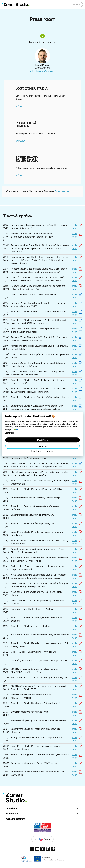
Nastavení (42, 446)
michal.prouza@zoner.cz (42, 71)
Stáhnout (20, 106)
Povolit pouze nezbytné (42, 451)
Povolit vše (42, 440)
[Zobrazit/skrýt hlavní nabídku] (77, 4)
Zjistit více (10, 433)
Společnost (12, 808)
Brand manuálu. (63, 191)
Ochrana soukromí (16, 819)
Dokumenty (12, 814)
